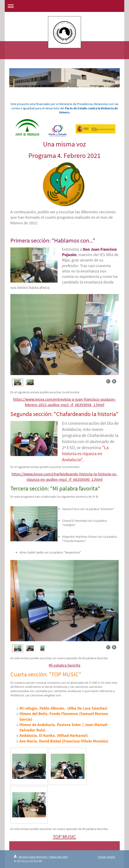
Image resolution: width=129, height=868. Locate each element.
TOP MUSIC (64, 837)
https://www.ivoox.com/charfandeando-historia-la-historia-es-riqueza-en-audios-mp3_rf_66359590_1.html (64, 477)
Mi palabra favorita (64, 665)
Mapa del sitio (59, 857)
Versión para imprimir (31, 857)
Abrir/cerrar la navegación (64, 6)
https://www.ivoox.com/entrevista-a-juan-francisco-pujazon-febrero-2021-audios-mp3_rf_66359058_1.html (64, 402)
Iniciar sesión (107, 857)
